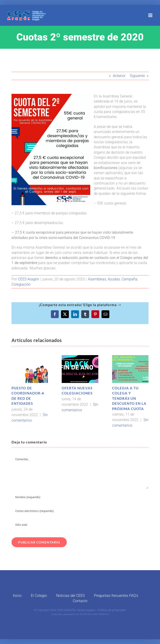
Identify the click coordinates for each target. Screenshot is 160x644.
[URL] (80, 525)
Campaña (129, 279)
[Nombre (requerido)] (80, 497)
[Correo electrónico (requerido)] (80, 511)
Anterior (119, 76)
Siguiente (137, 76)
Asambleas (97, 279)
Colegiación (21, 284)
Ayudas (114, 279)
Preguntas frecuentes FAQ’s (116, 596)
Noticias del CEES (70, 596)
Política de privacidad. (112, 610)
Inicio (17, 596)
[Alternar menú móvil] (151, 15)
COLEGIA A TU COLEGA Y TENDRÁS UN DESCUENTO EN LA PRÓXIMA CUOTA (129, 398)
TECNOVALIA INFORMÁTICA (94, 614)
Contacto (80, 601)
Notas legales (87, 610)
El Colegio (39, 596)
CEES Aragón (29, 279)
